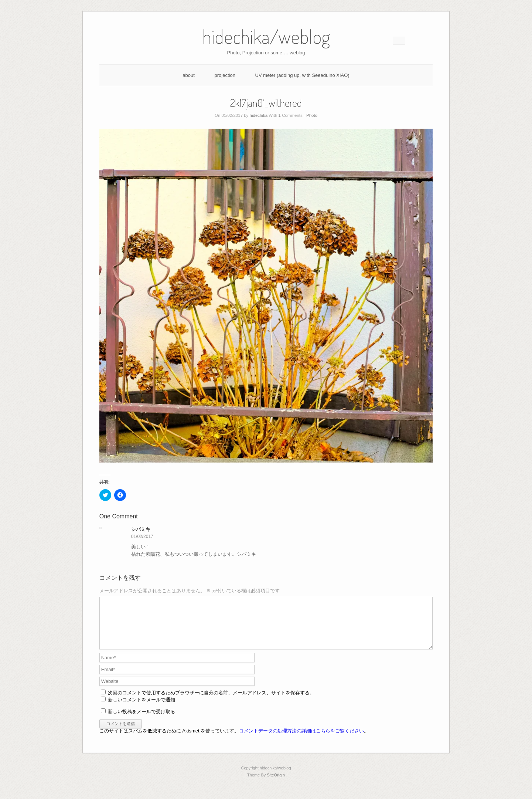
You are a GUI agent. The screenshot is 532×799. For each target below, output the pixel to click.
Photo (312, 115)
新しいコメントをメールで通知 (141, 709)
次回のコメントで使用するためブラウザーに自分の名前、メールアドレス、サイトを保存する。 (211, 702)
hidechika (259, 115)
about (189, 75)
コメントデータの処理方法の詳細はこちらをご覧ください (301, 740)
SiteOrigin (276, 784)
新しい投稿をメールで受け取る (141, 720)
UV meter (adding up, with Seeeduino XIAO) (302, 75)
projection (225, 75)
